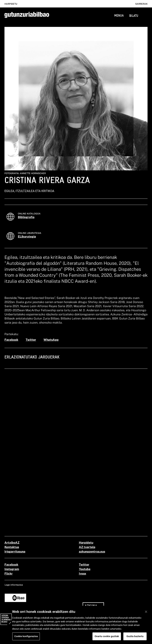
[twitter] (31, 340)
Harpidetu (11, 4)
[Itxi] (146, 614)
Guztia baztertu (135, 639)
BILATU (134, 16)
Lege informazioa (14, 585)
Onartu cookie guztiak (107, 639)
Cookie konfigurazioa (26, 639)
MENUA (119, 15)
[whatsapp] (51, 340)
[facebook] (11, 340)
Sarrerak (141, 4)
